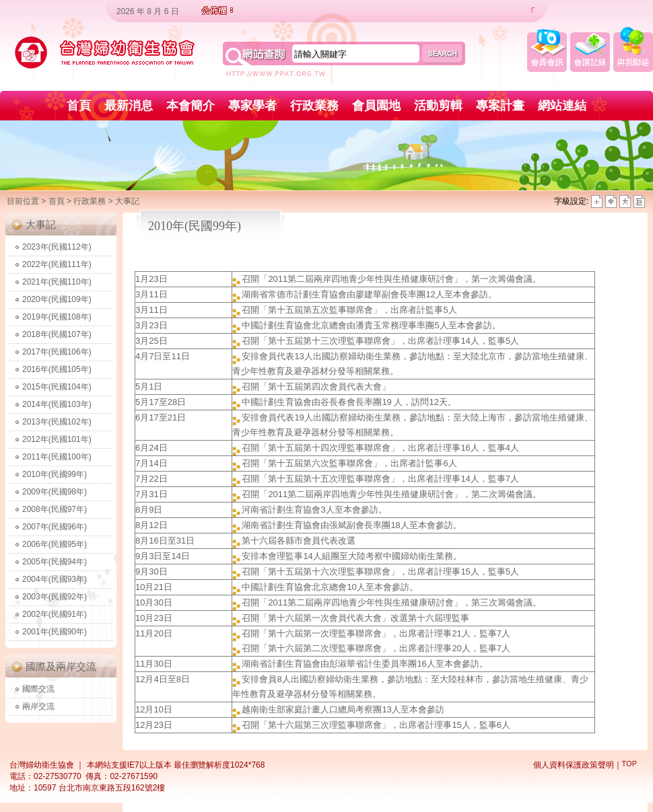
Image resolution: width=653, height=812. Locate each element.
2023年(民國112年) (57, 247)
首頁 (79, 106)
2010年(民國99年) (55, 474)
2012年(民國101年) (57, 439)
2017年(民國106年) (57, 352)
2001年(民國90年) (55, 632)
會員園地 (376, 106)
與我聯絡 (633, 49)
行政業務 (314, 106)
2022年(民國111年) (57, 264)
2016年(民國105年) (57, 369)
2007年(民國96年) (55, 527)
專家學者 (252, 106)
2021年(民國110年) (57, 282)
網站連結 (562, 106)
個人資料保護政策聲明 (574, 765)
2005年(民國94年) (55, 562)
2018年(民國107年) (57, 334)
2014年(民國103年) (57, 404)
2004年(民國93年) (55, 579)
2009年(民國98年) (55, 492)
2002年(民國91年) (55, 614)
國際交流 (38, 689)
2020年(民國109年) (57, 299)
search (443, 54)
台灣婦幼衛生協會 (105, 53)
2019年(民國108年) (57, 317)
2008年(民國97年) (55, 509)
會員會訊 (547, 49)
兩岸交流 (38, 706)
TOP (629, 764)
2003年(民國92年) (55, 597)
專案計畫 (500, 106)
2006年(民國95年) (55, 544)
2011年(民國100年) (57, 457)
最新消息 (129, 106)
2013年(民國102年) (57, 422)
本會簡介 (191, 106)
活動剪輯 (438, 106)
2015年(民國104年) (57, 387)
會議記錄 (590, 49)
